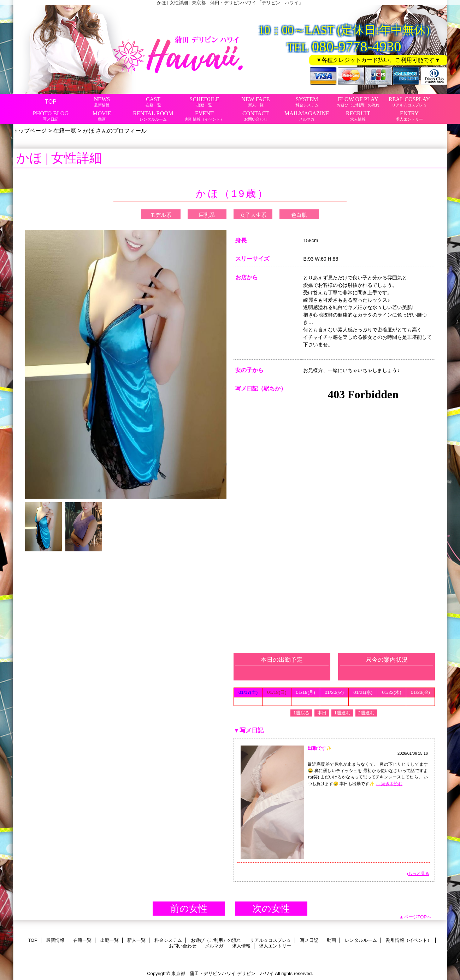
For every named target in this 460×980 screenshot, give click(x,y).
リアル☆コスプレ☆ (270, 940)
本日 (322, 713)
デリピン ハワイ (255, 973)
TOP (51, 102)
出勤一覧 (110, 940)
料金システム (168, 940)
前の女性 (189, 909)
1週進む (342, 713)
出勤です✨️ (320, 748)
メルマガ (214, 946)
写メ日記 (309, 940)
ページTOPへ (418, 917)
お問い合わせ (183, 946)
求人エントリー (275, 946)
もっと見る (419, 874)
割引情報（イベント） (409, 940)
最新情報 (55, 940)
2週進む (366, 713)
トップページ (30, 131)
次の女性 (271, 909)
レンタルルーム (361, 940)
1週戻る (301, 713)
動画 (331, 940)
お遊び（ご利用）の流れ (216, 940)
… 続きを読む (389, 784)
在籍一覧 (65, 131)
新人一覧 (136, 940)
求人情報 (241, 946)
